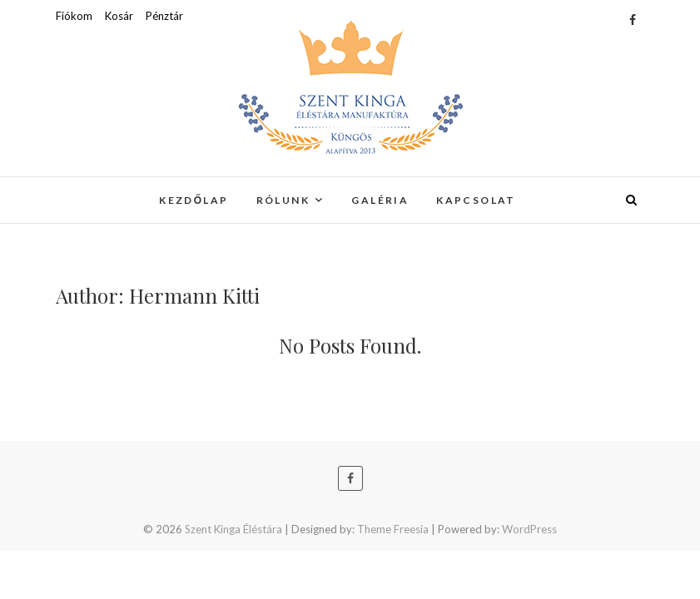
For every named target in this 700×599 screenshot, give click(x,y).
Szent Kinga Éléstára (233, 529)
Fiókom (74, 16)
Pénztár (164, 16)
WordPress (529, 529)
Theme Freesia (393, 529)
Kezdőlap (194, 200)
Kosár (119, 16)
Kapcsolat (476, 200)
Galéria (380, 200)
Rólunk (283, 200)
